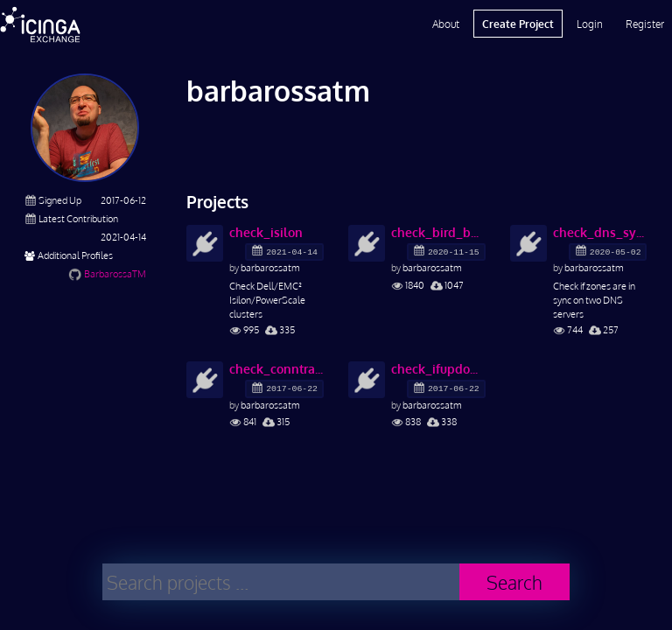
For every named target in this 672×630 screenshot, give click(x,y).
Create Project (518, 24)
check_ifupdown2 (438, 369)
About (446, 24)
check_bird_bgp (438, 232)
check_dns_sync (600, 232)
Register (645, 24)
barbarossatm (270, 267)
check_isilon (266, 232)
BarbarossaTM (115, 273)
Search (514, 582)
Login (590, 24)
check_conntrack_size (276, 369)
